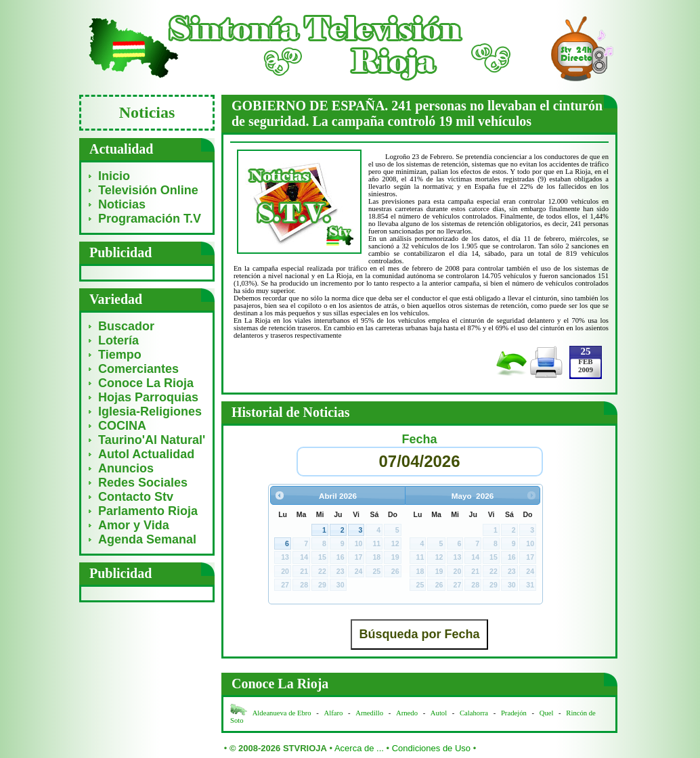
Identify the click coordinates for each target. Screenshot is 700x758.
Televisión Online (148, 190)
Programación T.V (150, 219)
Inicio (114, 176)
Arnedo (407, 713)
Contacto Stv (136, 497)
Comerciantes (138, 369)
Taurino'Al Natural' (152, 440)
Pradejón (514, 713)
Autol (440, 713)
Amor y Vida (134, 525)
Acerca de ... (359, 748)
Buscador (126, 326)
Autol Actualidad (146, 454)
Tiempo (120, 355)
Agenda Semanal (147, 539)
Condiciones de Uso (431, 748)
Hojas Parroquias (148, 397)
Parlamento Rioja (148, 511)
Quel (547, 713)
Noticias (122, 204)
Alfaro (334, 713)
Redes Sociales (143, 483)
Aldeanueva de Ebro (282, 713)
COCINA (122, 426)
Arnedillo (369, 713)
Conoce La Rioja (146, 383)
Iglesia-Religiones (150, 411)
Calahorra (474, 713)
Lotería (118, 340)
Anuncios (126, 468)
